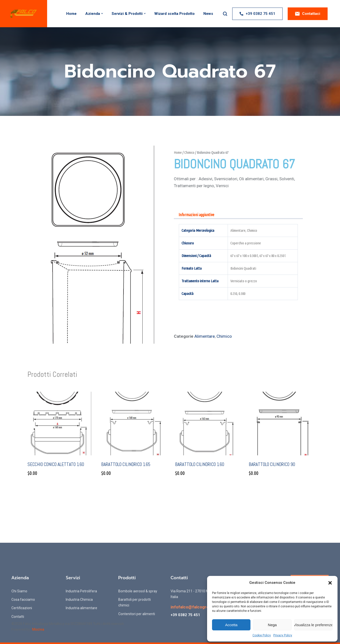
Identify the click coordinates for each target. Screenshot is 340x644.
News (208, 14)
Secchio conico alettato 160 (56, 464)
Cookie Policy (262, 635)
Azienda (93, 14)
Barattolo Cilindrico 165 (126, 464)
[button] (330, 583)
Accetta (231, 625)
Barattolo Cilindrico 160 (200, 464)
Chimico (189, 152)
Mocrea (38, 629)
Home (71, 14)
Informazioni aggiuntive (196, 215)
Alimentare (205, 336)
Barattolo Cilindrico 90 (272, 464)
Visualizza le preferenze (313, 625)
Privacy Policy (283, 635)
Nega (272, 625)
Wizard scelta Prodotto (174, 14)
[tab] (196, 215)
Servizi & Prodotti (127, 14)
